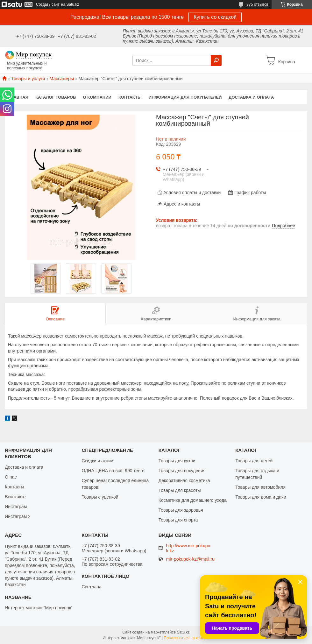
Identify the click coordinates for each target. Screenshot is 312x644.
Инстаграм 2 (18, 516)
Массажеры (62, 79)
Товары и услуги (28, 79)
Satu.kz (183, 632)
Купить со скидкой (215, 17)
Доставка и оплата (251, 97)
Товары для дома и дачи (261, 497)
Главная (18, 97)
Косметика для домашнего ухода (193, 500)
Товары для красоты (180, 490)
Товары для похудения (182, 471)
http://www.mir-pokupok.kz (188, 548)
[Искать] (216, 60)
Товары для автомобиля (260, 487)
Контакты (130, 97)
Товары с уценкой (100, 497)
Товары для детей (254, 461)
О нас (11, 477)
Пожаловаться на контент (186, 638)
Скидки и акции (97, 461)
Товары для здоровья (181, 510)
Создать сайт (48, 4)
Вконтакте (15, 497)
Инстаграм (16, 507)
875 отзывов (257, 4)
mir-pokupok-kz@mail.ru (190, 559)
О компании (97, 97)
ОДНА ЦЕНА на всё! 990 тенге (113, 471)
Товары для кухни (177, 461)
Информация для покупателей (185, 97)
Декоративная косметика (184, 480)
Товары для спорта (178, 520)
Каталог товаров (56, 97)
